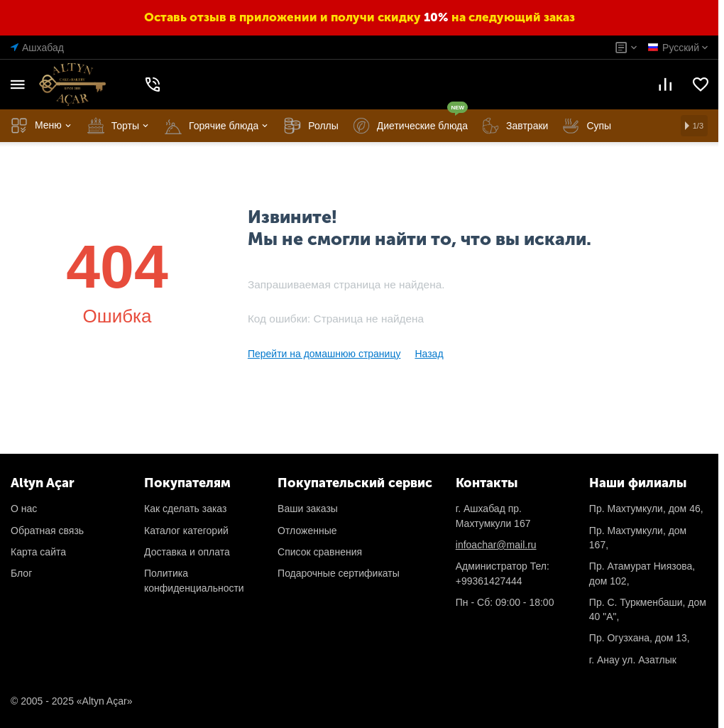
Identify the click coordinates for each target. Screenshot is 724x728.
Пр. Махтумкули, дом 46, (646, 509)
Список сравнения (320, 552)
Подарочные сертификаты (339, 573)
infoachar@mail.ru (496, 545)
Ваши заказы (308, 509)
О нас (24, 509)
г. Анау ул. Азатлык (633, 660)
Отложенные (307, 531)
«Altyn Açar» (105, 701)
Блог (21, 573)
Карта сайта (38, 552)
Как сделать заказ (185, 509)
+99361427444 (489, 581)
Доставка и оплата (187, 552)
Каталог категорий (186, 531)
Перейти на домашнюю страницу (324, 354)
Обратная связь (47, 531)
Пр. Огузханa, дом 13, (640, 638)
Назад (429, 354)
